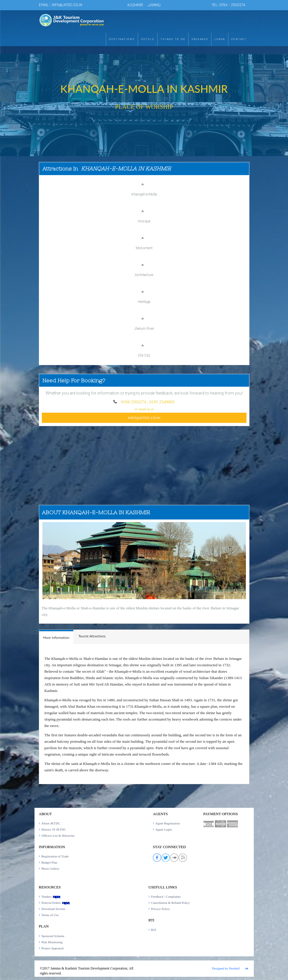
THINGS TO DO (173, 39)
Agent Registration (168, 823)
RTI (154, 930)
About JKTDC (51, 823)
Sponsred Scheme (53, 936)
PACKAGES (200, 39)
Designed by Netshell (226, 968)
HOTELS (148, 39)
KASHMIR (135, 5)
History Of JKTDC (54, 829)
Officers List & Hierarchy (58, 836)
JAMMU (154, 5)
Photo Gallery (50, 869)
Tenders (51, 897)
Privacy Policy (161, 909)
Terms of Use (50, 915)
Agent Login (164, 829)
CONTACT (239, 39)
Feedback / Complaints (166, 897)
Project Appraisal (53, 948)
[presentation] (56, 638)
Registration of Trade (55, 856)
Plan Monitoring (52, 942)
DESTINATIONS (122, 39)
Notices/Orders (56, 903)
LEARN (220, 39)
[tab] (56, 637)
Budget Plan (49, 862)
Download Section (54, 909)
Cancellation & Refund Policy (171, 903)
